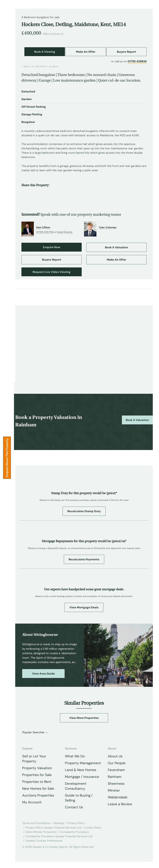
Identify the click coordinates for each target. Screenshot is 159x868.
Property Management (83, 763)
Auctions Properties (38, 795)
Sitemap (59, 823)
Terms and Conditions (36, 823)
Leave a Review (120, 804)
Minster (114, 790)
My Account (32, 802)
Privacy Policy (76, 823)
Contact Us (74, 807)
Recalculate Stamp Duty (84, 511)
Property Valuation (37, 768)
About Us (115, 756)
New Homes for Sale (38, 789)
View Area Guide (43, 674)
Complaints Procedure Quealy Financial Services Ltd (59, 836)
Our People (117, 763)
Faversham (116, 770)
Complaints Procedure (74, 832)
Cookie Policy (93, 828)
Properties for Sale (37, 775)
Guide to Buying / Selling (79, 798)
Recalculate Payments (84, 559)
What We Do (75, 756)
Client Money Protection (41, 832)
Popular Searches (33, 732)
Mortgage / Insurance (82, 777)
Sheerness (116, 784)
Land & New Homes (81, 770)
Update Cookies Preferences (44, 841)
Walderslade (118, 797)
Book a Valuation (137, 420)
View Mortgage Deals (84, 607)
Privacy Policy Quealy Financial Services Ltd (53, 828)
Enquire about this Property (7, 458)
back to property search (40, 67)
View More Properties (84, 718)
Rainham (115, 777)
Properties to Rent (37, 782)
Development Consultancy (76, 786)
